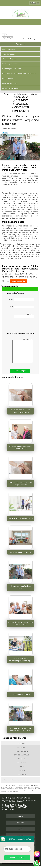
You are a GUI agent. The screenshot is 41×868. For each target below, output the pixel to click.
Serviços (21, 44)
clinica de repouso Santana (21, 552)
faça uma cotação (18, 281)
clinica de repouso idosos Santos (20, 518)
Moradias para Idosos (10, 83)
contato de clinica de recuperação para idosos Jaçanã (20, 660)
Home (20, 816)
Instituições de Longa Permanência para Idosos (19, 74)
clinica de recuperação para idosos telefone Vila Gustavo (20, 730)
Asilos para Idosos (9, 49)
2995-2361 (22, 100)
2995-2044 (22, 97)
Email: (21, 307)
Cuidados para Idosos (10, 64)
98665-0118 (22, 107)
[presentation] (21, 326)
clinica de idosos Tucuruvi (20, 695)
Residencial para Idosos (11, 88)
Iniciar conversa (17, 858)
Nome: (21, 299)
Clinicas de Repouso (10, 59)
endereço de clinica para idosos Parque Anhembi (21, 483)
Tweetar (5, 132)
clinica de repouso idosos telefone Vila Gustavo (20, 411)
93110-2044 (22, 111)
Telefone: (24, 316)
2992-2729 (22, 104)
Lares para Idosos (9, 78)
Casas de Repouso (9, 54)
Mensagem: (23, 351)
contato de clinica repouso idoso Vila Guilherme (20, 623)
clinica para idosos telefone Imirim (21, 587)
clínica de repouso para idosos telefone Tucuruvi (21, 447)
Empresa (21, 823)
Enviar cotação (20, 371)
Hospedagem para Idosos (12, 69)
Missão (21, 829)
